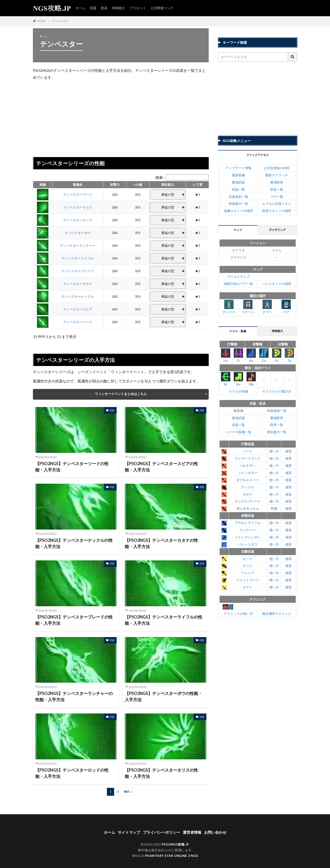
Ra (251, 355)
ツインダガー (248, 473)
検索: (182, 177)
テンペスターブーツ (78, 194)
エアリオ (238, 250)
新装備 (238, 411)
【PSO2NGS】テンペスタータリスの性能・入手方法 (161, 769)
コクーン (248, 307)
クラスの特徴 (238, 391)
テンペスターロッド (78, 220)
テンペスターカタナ (78, 284)
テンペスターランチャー (78, 245)
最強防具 (277, 182)
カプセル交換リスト (277, 204)
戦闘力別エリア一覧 (238, 284)
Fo (277, 355)
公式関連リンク (162, 8)
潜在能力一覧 (277, 432)
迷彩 (288, 451)
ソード (248, 451)
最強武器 (238, 182)
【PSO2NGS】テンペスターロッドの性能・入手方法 (72, 769)
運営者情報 (192, 828)
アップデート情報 (238, 168)
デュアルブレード (248, 501)
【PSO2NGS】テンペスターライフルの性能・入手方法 (163, 615)
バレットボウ (248, 544)
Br (226, 379)
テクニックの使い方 (238, 614)
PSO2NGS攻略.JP (175, 840)
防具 (104, 8)
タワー (267, 307)
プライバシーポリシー (161, 828)
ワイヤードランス (248, 458)
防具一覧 (277, 189)
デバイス (229, 307)
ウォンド (248, 573)
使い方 (274, 451)
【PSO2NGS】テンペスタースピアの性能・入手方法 (161, 462)
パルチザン (248, 466)
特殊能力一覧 (238, 204)
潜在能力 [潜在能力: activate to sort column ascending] (168, 185)
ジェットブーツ (248, 580)
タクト (248, 587)
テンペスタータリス (78, 207)
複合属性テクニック (277, 614)
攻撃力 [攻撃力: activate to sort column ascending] (115, 185)
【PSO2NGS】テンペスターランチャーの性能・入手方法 (74, 692)
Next (127, 787)
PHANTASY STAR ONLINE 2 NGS (171, 851)
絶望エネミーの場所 (277, 211)
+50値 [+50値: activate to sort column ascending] (138, 185)
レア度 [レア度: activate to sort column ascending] (198, 185)
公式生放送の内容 (277, 168)
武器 (93, 8)
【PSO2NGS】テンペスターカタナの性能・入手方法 (161, 539)
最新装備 (238, 175)
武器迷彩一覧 (238, 197)
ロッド (248, 559)
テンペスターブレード (78, 271)
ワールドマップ (238, 276)
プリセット (138, 8)
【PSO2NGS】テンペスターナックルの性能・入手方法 (74, 539)
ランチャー (248, 530)
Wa (251, 379)
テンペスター (61, 21)
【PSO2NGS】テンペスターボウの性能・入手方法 (163, 692)
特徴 (274, 508)
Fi (238, 355)
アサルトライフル (248, 523)
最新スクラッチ (277, 175)
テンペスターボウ (78, 233)
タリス (248, 566)
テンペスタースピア (78, 309)
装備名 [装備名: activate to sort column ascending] (78, 185)
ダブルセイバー (248, 480)
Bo (238, 379)
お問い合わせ (215, 828)
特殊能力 (119, 8)
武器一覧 (238, 189)
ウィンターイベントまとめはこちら (121, 389)
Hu (226, 355)
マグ (286, 307)
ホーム (80, 8)
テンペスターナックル (78, 296)
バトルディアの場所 (277, 284)
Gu (264, 355)
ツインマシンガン (248, 537)
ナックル (248, 487)
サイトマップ (129, 828)
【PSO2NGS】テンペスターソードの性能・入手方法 (72, 462)
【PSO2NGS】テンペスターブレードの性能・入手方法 (74, 615)
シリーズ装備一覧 (238, 432)
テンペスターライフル (78, 258)
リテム (277, 250)
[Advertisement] (121, 118)
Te (289, 355)
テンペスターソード (78, 322)
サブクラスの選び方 (277, 391)
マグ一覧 (277, 197)
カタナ (248, 494)
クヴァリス (238, 257)
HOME (41, 21)
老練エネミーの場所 (238, 211)
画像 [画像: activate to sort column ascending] (43, 185)
